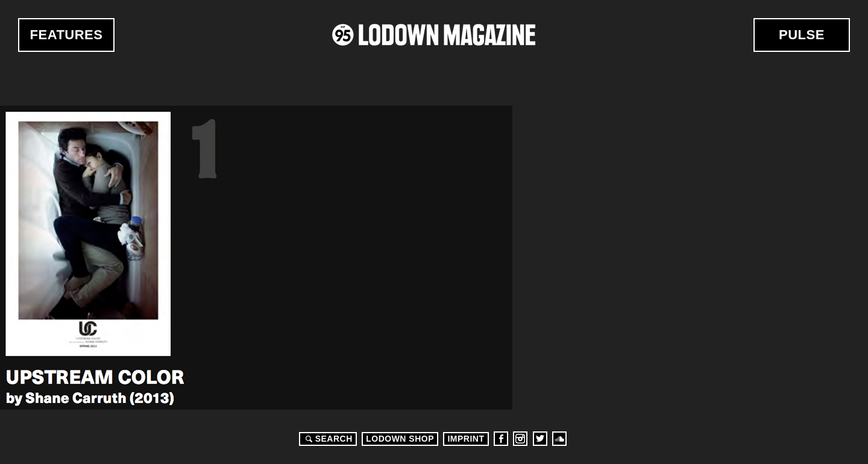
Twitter (540, 439)
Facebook (501, 439)
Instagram (520, 439)
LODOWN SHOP (400, 439)
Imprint (466, 439)
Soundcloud (559, 439)
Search (327, 439)
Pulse (802, 35)
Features (67, 35)
